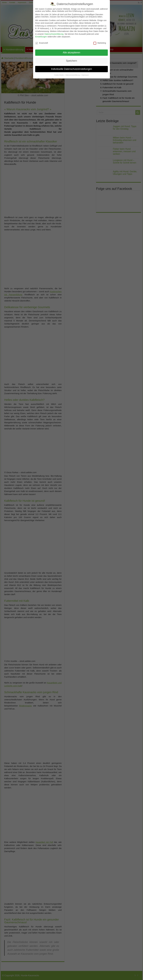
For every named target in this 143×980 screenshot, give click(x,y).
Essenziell (42, 43)
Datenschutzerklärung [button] (73, 75)
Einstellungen (41, 37)
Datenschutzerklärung (54, 34)
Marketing (100, 43)
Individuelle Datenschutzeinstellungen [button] (72, 69)
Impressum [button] (85, 75)
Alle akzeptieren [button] (72, 53)
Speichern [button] (72, 61)
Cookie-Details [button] (59, 75)
